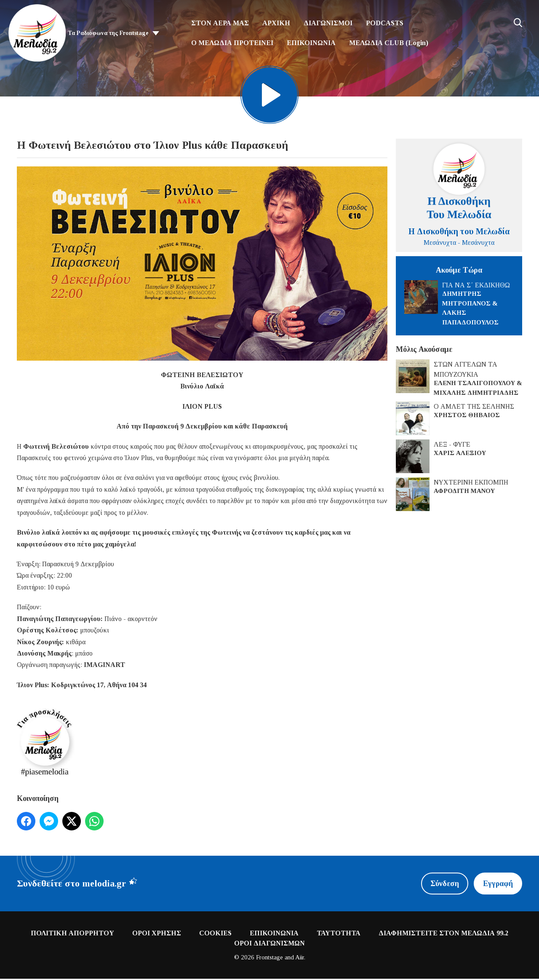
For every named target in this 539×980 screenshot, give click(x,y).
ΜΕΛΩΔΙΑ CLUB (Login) (389, 43)
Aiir (300, 958)
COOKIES (215, 934)
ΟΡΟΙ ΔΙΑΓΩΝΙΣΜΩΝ (269, 944)
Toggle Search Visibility (518, 23)
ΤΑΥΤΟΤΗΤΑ (339, 934)
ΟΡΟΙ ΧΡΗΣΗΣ (157, 934)
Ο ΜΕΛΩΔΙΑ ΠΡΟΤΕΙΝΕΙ (232, 43)
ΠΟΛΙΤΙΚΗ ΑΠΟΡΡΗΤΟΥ (72, 934)
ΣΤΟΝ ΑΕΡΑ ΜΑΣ (220, 23)
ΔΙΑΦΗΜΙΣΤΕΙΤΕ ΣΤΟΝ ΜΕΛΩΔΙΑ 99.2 (443, 934)
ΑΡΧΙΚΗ (276, 23)
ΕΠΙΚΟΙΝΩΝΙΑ (311, 43)
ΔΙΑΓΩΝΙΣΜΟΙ (328, 23)
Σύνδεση (444, 884)
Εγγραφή (498, 884)
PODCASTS (385, 23)
